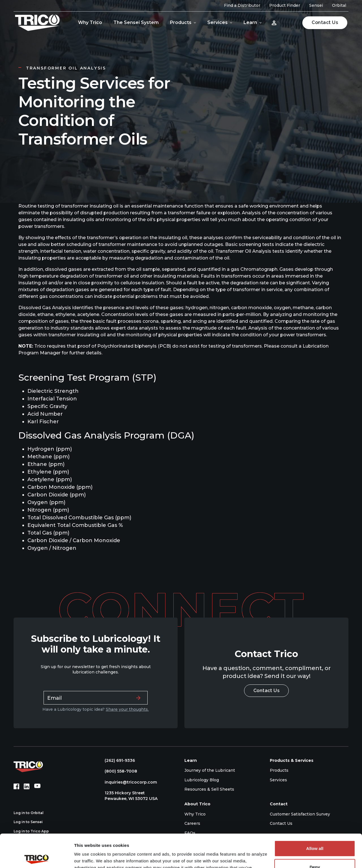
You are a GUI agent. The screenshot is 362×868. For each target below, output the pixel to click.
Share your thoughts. (127, 709)
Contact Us (325, 22)
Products (181, 22)
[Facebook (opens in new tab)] (16, 786)
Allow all (315, 815)
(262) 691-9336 (117, 760)
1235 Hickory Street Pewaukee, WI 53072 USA (128, 796)
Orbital (339, 5)
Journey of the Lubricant (210, 770)
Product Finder (285, 5)
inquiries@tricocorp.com (128, 782)
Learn (250, 22)
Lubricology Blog (202, 780)
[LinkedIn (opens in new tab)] (27, 786)
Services (217, 22)
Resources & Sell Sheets (209, 789)
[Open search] (290, 23)
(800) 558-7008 (118, 771)
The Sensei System (136, 22)
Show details (87, 857)
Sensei (316, 5)
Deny (315, 834)
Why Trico (90, 22)
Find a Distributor (242, 5)
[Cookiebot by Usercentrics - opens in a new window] (37, 857)
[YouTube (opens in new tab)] (37, 786)
